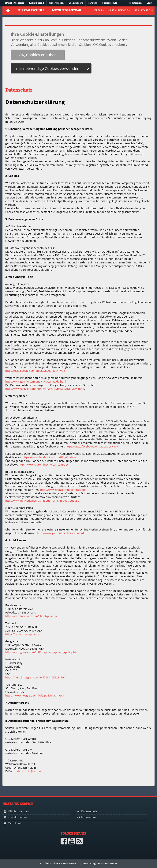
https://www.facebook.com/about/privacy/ (92, 446)
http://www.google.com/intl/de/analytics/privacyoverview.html (45, 389)
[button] (38, 55)
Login (150, 3)
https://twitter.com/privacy (22, 634)
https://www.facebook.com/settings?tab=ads (51, 457)
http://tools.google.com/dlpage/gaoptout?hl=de (35, 371)
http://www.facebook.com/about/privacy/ (31, 616)
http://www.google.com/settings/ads (63, 490)
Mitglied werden (18, 811)
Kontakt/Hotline (18, 817)
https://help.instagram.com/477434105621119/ (35, 677)
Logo (16, 849)
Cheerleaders (76, 3)
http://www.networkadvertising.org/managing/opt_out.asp (42, 501)
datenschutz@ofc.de (28, 771)
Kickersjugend (37, 3)
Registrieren (135, 3)
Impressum (88, 817)
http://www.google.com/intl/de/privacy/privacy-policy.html (42, 652)
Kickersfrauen (56, 3)
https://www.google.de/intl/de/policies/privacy (35, 695)
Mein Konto (15, 823)
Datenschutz (89, 811)
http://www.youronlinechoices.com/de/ (43, 464)
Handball (93, 3)
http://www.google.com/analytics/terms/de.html (36, 381)
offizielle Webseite (14, 3)
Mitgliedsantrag (67, 10)
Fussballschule (110, 3)
